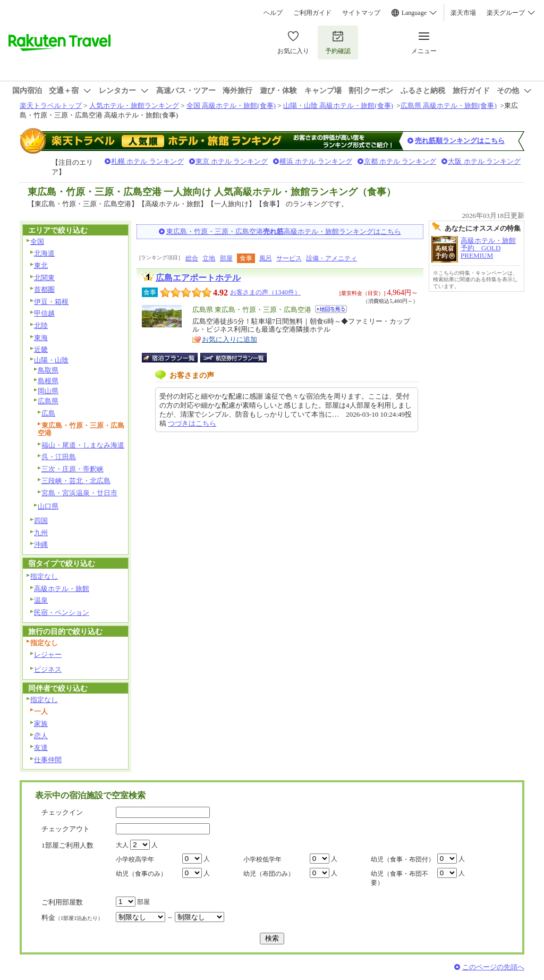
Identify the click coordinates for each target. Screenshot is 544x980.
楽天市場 (463, 13)
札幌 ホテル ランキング (147, 161)
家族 (41, 724)
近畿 (41, 349)
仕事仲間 (48, 760)
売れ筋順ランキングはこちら (460, 141)
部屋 (226, 258)
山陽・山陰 (51, 360)
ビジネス (48, 669)
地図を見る (331, 309)
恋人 (41, 736)
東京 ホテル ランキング (232, 161)
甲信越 (44, 313)
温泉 (41, 600)
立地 (209, 258)
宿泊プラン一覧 (175, 358)
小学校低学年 (262, 859)
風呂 (266, 258)
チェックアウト (66, 829)
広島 (48, 413)
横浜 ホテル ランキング (316, 161)
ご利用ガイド (312, 13)
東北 (41, 265)
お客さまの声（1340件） (265, 292)
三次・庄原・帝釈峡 (73, 469)
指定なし (44, 576)
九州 (41, 533)
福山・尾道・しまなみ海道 (83, 445)
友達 (41, 747)
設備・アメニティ (331, 258)
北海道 (44, 253)
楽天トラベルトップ (51, 105)
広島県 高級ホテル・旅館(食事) (449, 105)
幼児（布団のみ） (269, 874)
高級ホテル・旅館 (62, 589)
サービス (289, 258)
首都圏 (44, 289)
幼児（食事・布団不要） (399, 878)
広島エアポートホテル (198, 278)
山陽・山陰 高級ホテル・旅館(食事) (338, 105)
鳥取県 (48, 370)
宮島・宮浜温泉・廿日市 (79, 493)
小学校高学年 (135, 859)
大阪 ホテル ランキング (484, 161)
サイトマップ (361, 13)
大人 (122, 845)
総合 (192, 258)
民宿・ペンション (62, 612)
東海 (41, 338)
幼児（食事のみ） (141, 874)
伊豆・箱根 (51, 302)
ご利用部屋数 (62, 902)
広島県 (48, 401)
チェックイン (62, 812)
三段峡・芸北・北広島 (76, 481)
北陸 (41, 326)
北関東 (44, 278)
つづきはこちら (192, 423)
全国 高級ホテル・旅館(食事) (231, 105)
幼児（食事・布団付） (403, 859)
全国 (37, 242)
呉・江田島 (59, 457)
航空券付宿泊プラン (233, 358)
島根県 (48, 381)
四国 (41, 521)
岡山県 (48, 391)
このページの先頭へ (493, 967)
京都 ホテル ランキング (400, 161)
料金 (72, 918)
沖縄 (41, 544)
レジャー (48, 654)
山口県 (48, 506)
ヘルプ (273, 13)
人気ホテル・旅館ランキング (134, 105)
